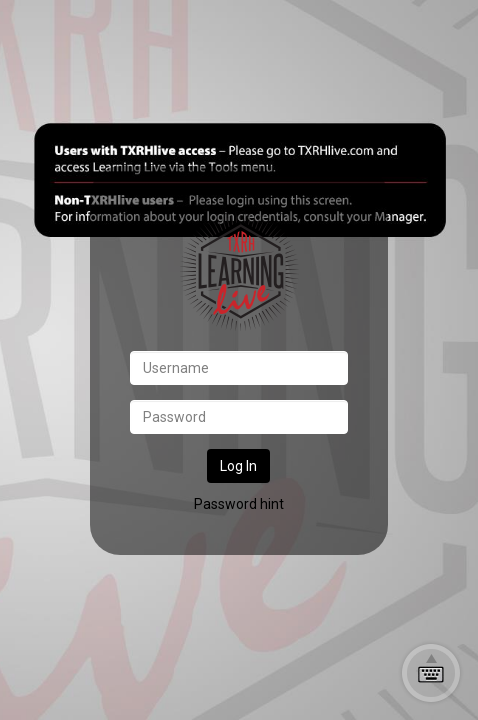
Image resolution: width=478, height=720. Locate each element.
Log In (238, 466)
